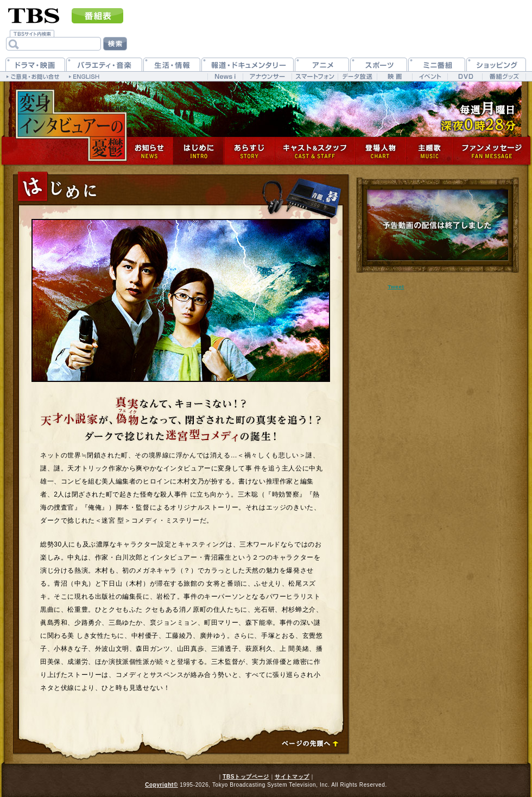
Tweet (396, 287)
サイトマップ (292, 777)
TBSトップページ (246, 777)
